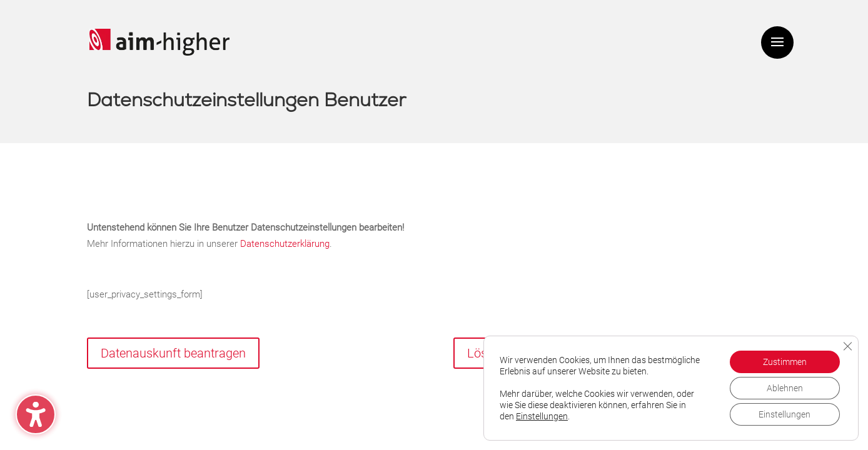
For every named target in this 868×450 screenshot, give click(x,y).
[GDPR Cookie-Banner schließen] (847, 346)
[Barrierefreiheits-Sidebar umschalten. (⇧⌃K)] (36, 414)
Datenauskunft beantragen (173, 353)
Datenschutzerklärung (285, 244)
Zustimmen (785, 362)
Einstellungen (542, 416)
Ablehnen (785, 388)
